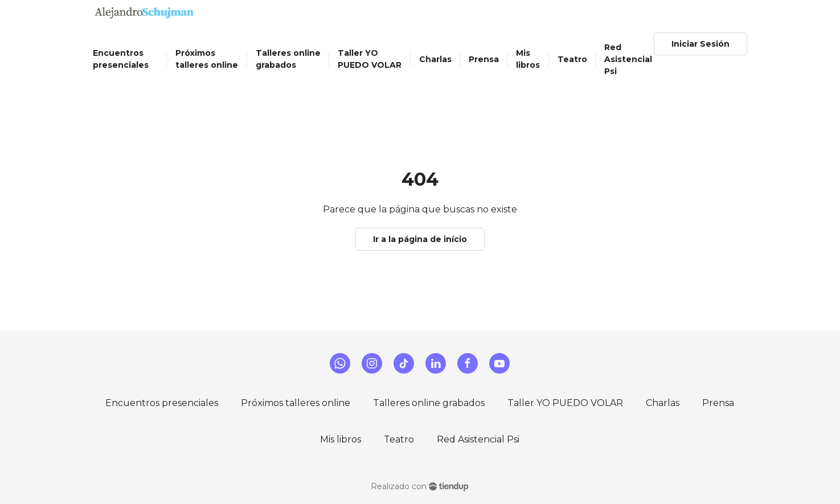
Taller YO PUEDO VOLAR (565, 403)
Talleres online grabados (429, 403)
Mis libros (341, 439)
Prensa (718, 403)
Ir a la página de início (420, 239)
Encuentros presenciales (162, 403)
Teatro (399, 439)
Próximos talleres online (296, 403)
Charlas (663, 403)
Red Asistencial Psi (478, 439)
